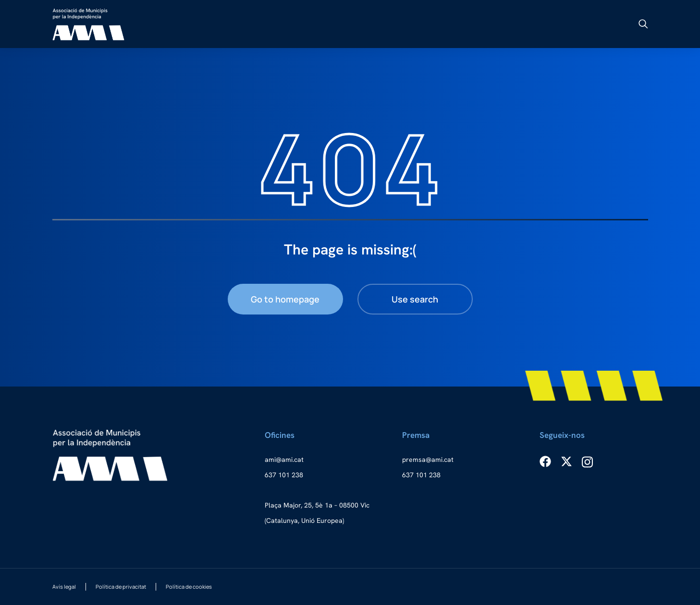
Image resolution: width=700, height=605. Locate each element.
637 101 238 (284, 475)
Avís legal (64, 587)
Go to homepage (285, 299)
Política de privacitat (121, 587)
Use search (415, 299)
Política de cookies (189, 587)
